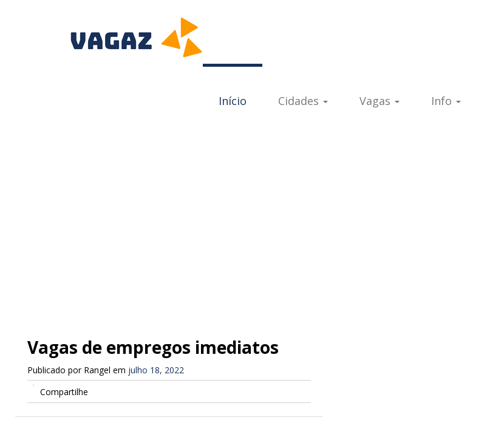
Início (233, 101)
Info (446, 101)
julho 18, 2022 (156, 370)
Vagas (380, 101)
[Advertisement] (252, 220)
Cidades (303, 101)
